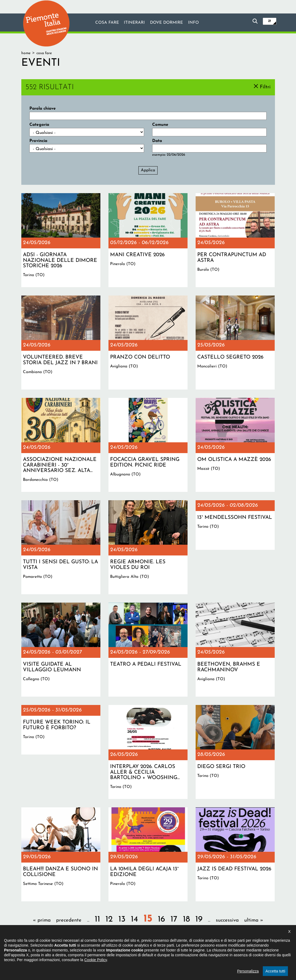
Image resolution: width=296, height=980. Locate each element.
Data (157, 141)
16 (161, 920)
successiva (227, 920)
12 (109, 920)
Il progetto (87, 952)
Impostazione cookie (200, 952)
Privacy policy (166, 952)
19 (199, 920)
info (194, 23)
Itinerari (134, 23)
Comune (160, 125)
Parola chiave (43, 109)
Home (26, 53)
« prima (42, 920)
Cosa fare (107, 23)
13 (122, 920)
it (270, 21)
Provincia (38, 141)
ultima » (254, 920)
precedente (69, 920)
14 (134, 920)
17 (174, 920)
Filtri (265, 87)
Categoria (39, 125)
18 (186, 920)
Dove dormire (166, 23)
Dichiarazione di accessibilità (125, 952)
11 (97, 920)
